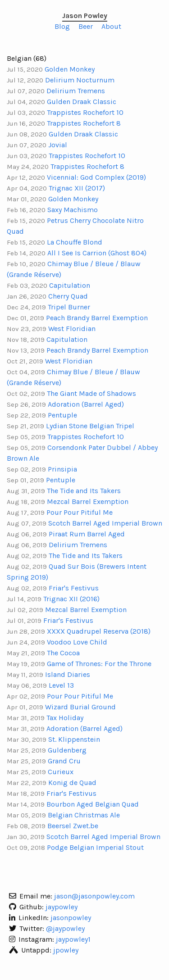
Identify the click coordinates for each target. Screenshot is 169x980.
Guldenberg (67, 750)
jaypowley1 (73, 939)
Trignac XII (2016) (71, 599)
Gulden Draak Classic (82, 102)
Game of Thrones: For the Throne (99, 664)
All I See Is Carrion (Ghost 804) (97, 253)
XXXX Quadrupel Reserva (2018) (99, 631)
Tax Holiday (65, 718)
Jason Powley (85, 16)
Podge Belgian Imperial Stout (95, 847)
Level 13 (61, 685)
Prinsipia (62, 469)
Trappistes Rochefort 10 (85, 112)
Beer (86, 26)
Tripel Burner (69, 307)
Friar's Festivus (74, 588)
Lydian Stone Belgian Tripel (90, 426)
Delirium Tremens (76, 91)
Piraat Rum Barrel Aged (87, 534)
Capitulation (70, 285)
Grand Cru (64, 761)
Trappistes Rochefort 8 (84, 123)
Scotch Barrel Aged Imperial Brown (105, 523)
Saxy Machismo (73, 210)
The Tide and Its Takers (84, 491)
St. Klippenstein (74, 739)
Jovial (58, 145)
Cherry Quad (68, 296)
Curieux (61, 772)
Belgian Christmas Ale (84, 815)
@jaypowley (65, 928)
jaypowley (62, 907)
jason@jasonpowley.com (94, 896)
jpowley (66, 950)
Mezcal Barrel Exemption (88, 501)
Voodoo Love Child (77, 642)
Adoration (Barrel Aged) (86, 404)
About (111, 26)
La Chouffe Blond (75, 242)
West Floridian (72, 329)
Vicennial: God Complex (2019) (96, 177)
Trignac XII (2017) (77, 188)
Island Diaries (68, 674)
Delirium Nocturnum (80, 80)
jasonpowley (71, 918)
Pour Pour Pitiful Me (80, 512)
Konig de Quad (72, 783)
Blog (62, 26)
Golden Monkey (70, 69)
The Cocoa (63, 653)
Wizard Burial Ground (80, 707)
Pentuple (62, 415)
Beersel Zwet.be (73, 826)
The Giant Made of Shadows (91, 393)
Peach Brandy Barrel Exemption (97, 318)
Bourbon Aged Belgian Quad (93, 804)
